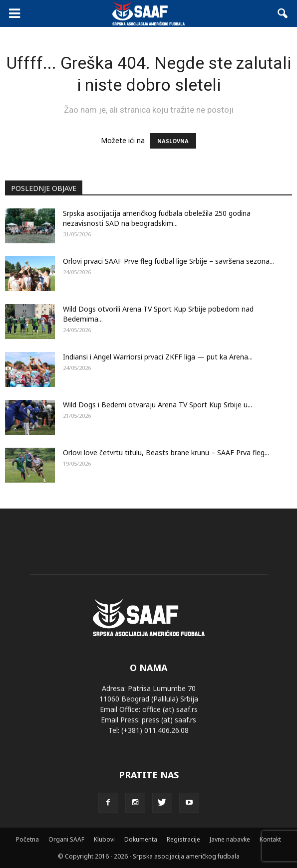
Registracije (183, 839)
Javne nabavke (230, 839)
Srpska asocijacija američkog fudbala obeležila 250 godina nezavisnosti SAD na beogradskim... (157, 218)
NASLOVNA (173, 141)
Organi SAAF (66, 839)
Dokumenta (141, 839)
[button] (283, 13)
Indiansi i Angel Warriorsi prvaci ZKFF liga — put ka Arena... (158, 357)
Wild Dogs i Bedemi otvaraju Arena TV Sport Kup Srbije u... (157, 405)
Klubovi (104, 839)
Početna (27, 839)
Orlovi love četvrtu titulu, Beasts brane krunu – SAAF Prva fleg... (166, 452)
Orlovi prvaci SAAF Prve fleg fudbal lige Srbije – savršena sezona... (168, 261)
